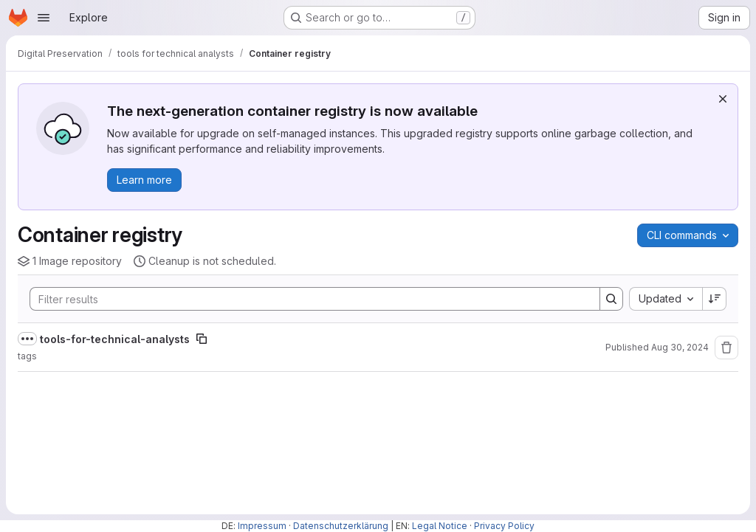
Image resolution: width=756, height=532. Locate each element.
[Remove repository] (726, 348)
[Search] (307, 299)
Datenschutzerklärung (341, 526)
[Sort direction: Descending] (715, 299)
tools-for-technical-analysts (115, 339)
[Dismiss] (723, 99)
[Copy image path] (202, 339)
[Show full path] (27, 339)
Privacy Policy (504, 526)
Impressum (262, 526)
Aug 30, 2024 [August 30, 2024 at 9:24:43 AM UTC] (680, 347)
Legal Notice (440, 526)
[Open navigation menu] (44, 18)
